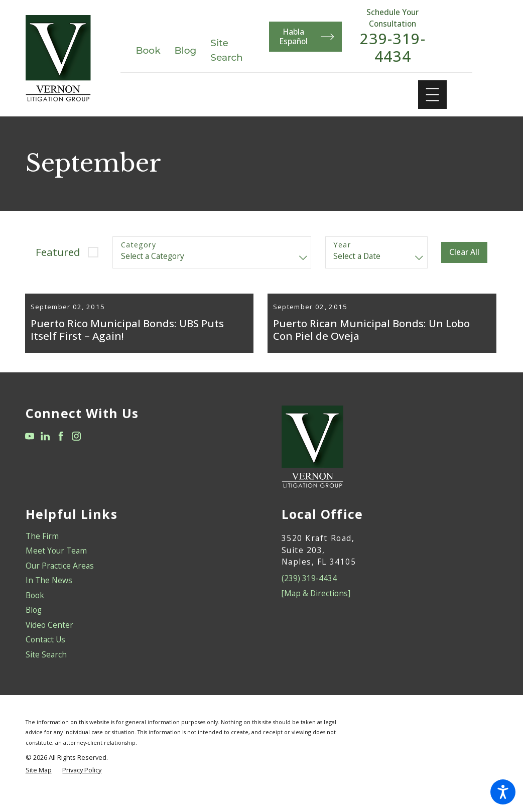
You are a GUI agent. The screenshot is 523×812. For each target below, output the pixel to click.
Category (139, 245)
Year (342, 245)
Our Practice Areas (60, 580)
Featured (58, 252)
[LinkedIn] (45, 450)
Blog (186, 50)
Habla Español (307, 36)
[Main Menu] (432, 95)
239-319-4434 (393, 48)
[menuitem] (134, 550)
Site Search (46, 668)
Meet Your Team (56, 565)
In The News (49, 595)
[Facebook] (61, 450)
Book (148, 50)
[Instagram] (76, 450)
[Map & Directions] (316, 607)
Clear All (464, 252)
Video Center (49, 639)
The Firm (42, 550)
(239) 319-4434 (309, 593)
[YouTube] (30, 450)
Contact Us (45, 654)
